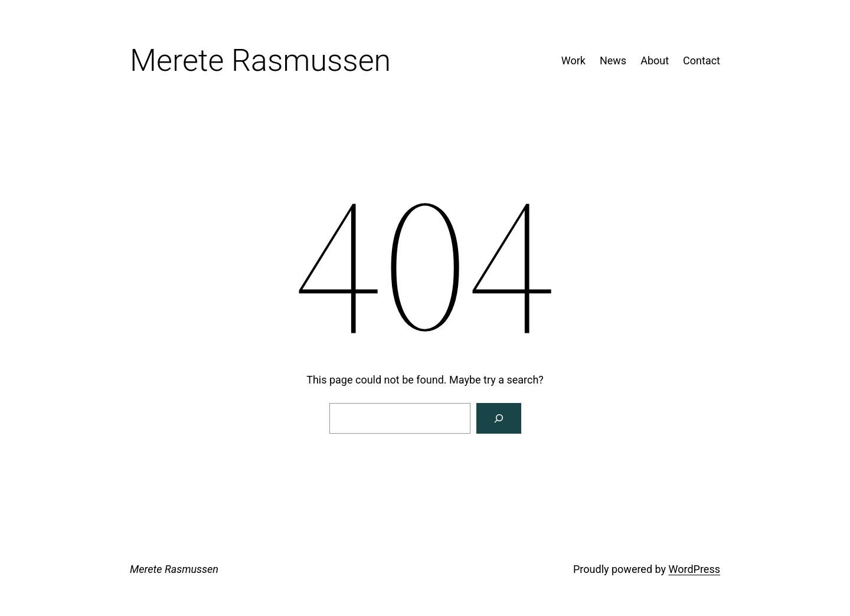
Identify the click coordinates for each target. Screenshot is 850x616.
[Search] (499, 418)
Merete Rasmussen (174, 569)
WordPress (694, 569)
